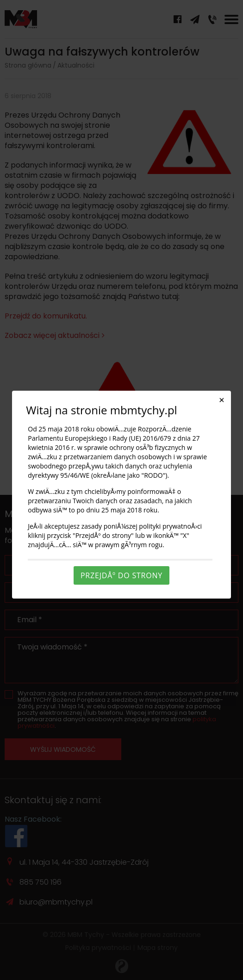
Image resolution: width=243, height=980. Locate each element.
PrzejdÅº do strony (121, 575)
